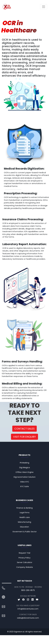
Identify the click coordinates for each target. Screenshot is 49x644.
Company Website (25, 567)
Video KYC (25, 482)
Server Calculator (25, 562)
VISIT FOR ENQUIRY (24, 437)
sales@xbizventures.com (28, 618)
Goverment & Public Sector (25, 532)
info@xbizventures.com (28, 609)
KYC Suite (25, 486)
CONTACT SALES (24, 429)
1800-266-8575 (28, 590)
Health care (25, 517)
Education (24, 527)
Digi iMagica (25, 468)
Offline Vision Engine (24, 472)
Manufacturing (24, 522)
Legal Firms (25, 513)
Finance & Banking (24, 508)
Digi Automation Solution (25, 477)
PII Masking (24, 463)
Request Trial (24, 553)
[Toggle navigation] (44, 7)
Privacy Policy (24, 558)
